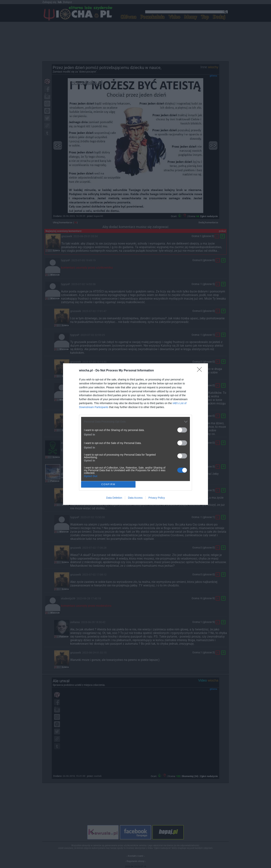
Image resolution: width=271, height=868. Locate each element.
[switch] (182, 430)
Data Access (135, 498)
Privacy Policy (157, 498)
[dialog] (135, 434)
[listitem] (135, 422)
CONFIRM (108, 484)
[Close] (201, 371)
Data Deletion (114, 498)
